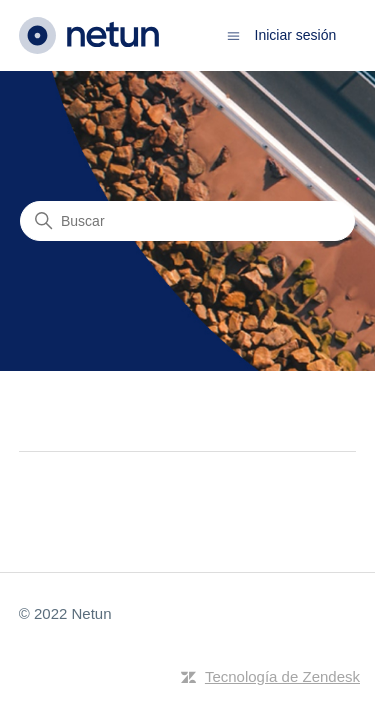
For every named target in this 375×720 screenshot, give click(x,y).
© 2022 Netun (65, 613)
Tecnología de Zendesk (282, 676)
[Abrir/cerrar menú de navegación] (233, 34)
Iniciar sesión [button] (296, 35)
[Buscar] (187, 221)
